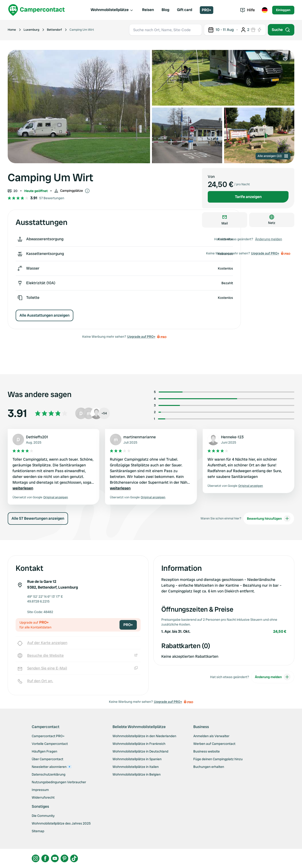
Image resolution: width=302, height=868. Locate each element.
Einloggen (283, 10)
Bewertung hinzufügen (269, 518)
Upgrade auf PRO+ (141, 337)
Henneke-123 (232, 437)
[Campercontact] (37, 10)
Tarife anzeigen (248, 197)
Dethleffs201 (37, 437)
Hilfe (248, 10)
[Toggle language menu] (264, 10)
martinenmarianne (140, 437)
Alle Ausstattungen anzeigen (44, 315)
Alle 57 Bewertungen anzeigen (38, 518)
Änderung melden (269, 239)
